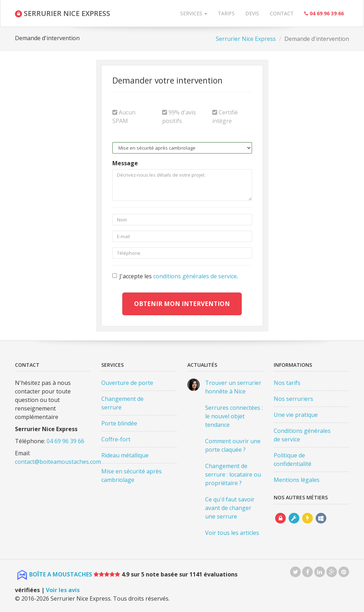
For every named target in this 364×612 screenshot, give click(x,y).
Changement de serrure (122, 403)
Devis (252, 13)
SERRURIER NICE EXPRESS (63, 13)
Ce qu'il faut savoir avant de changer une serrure (230, 508)
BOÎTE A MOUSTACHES (61, 574)
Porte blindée (119, 423)
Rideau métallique (125, 455)
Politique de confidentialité (293, 460)
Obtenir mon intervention (182, 304)
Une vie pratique (296, 415)
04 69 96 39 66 (65, 441)
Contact (282, 13)
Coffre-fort (116, 439)
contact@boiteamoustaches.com (58, 462)
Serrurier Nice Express (246, 39)
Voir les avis (63, 590)
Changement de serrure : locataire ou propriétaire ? (233, 474)
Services (194, 13)
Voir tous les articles (232, 533)
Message (125, 163)
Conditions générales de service (302, 435)
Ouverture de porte (127, 383)
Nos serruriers (293, 399)
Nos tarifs (287, 383)
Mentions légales (297, 480)
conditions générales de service (195, 276)
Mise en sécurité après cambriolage (132, 476)
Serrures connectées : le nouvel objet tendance (234, 416)
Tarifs (226, 13)
